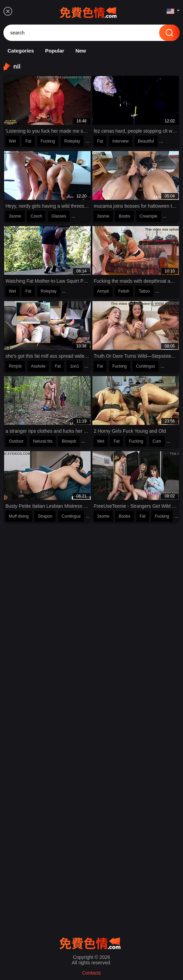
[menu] (8, 11)
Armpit (103, 291)
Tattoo (144, 291)
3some (15, 216)
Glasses (59, 216)
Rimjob (15, 366)
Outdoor (16, 441)
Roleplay (72, 141)
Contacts (91, 973)
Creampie (149, 216)
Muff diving (19, 516)
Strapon (45, 516)
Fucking (48, 141)
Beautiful (146, 141)
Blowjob (69, 441)
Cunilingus (146, 366)
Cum (157, 441)
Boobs (124, 216)
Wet (12, 141)
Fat (28, 141)
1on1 (74, 366)
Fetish (124, 291)
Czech (36, 216)
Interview (121, 141)
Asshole (38, 366)
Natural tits (43, 441)
